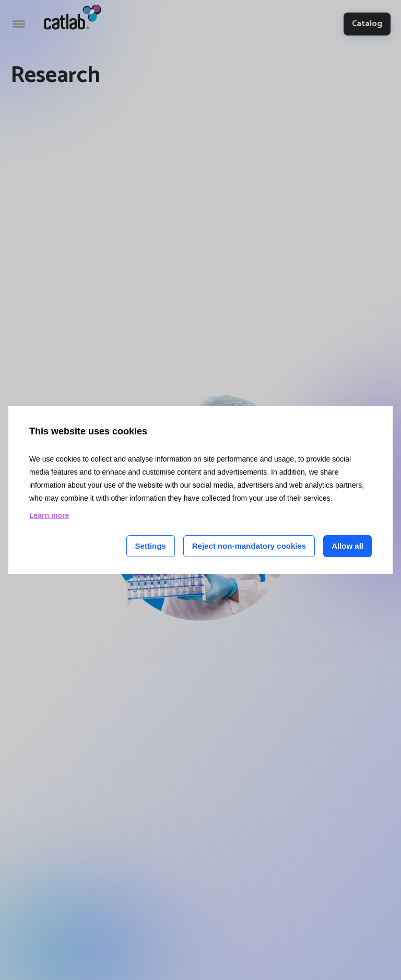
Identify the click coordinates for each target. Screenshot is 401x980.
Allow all (347, 546)
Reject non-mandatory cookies (249, 546)
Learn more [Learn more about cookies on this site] (49, 515)
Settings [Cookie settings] (151, 546)
